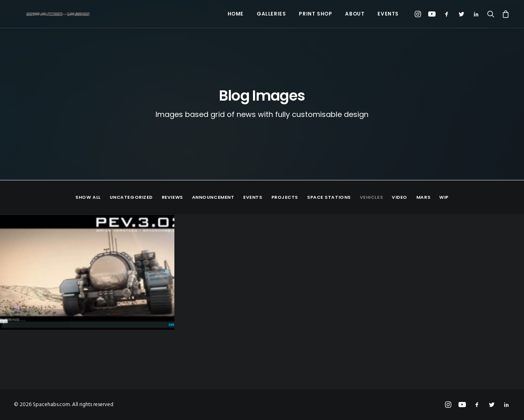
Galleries (271, 14)
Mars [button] (423, 197)
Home (236, 14)
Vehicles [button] (371, 197)
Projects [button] (285, 197)
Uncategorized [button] (131, 197)
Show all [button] (88, 197)
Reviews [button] (172, 197)
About (355, 14)
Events (388, 14)
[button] (419, 14)
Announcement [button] (213, 197)
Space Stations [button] (329, 197)
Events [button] (253, 197)
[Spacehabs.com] (47, 14)
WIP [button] (444, 197)
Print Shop (315, 14)
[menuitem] (236, 14)
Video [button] (400, 197)
